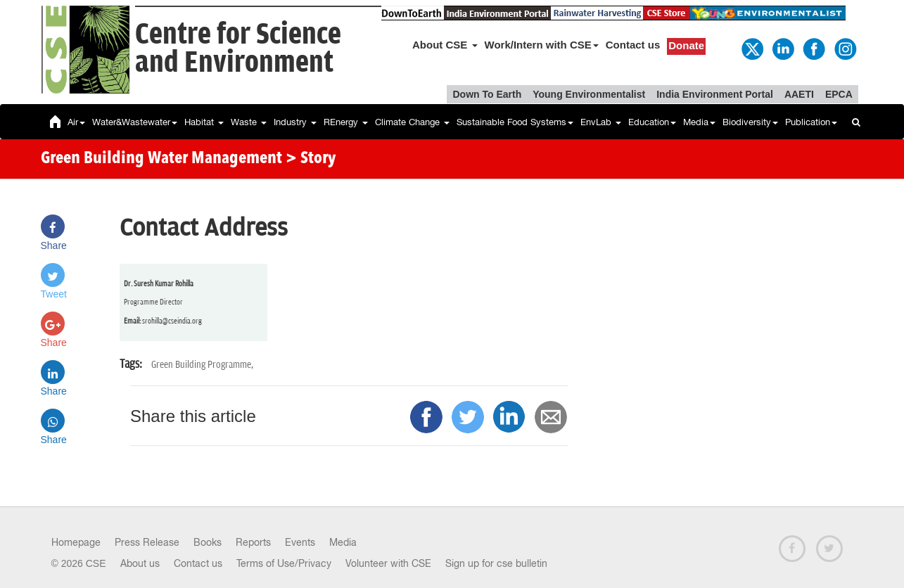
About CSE (445, 45)
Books (208, 542)
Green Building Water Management (161, 159)
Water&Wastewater (135, 122)
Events (300, 542)
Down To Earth (487, 94)
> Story (311, 159)
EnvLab (601, 122)
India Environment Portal (715, 94)
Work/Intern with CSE (542, 45)
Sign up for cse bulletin (496, 563)
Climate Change (412, 122)
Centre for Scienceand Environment (238, 49)
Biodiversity (750, 122)
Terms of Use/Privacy (284, 563)
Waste (249, 122)
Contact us (633, 45)
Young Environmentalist (589, 94)
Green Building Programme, (202, 365)
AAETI (799, 94)
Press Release (147, 542)
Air (76, 122)
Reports (253, 542)
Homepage (76, 542)
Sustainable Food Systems (515, 122)
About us (140, 563)
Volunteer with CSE (388, 563)
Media (699, 122)
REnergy (346, 122)
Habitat (204, 122)
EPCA (839, 94)
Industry (295, 122)
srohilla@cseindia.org (172, 321)
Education (652, 122)
